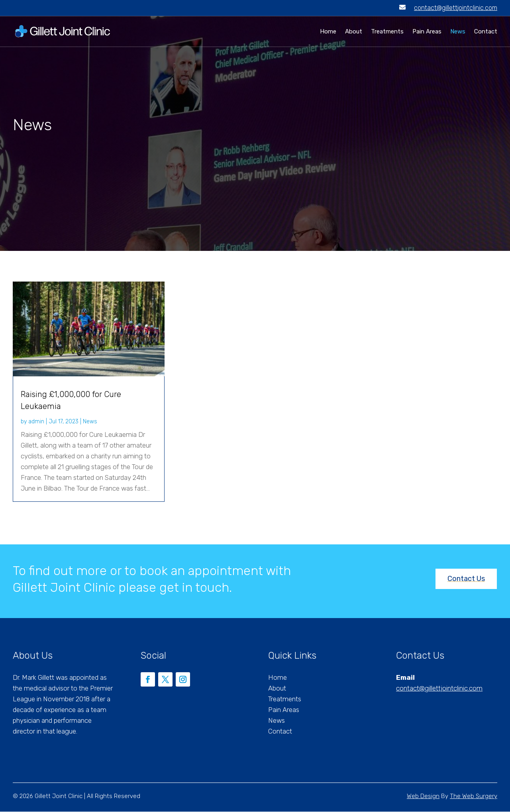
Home (328, 31)
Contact (486, 31)
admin (36, 422)
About (354, 31)
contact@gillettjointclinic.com (456, 8)
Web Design (423, 796)
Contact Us (466, 579)
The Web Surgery (474, 796)
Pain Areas (427, 31)
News (458, 31)
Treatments (387, 31)
